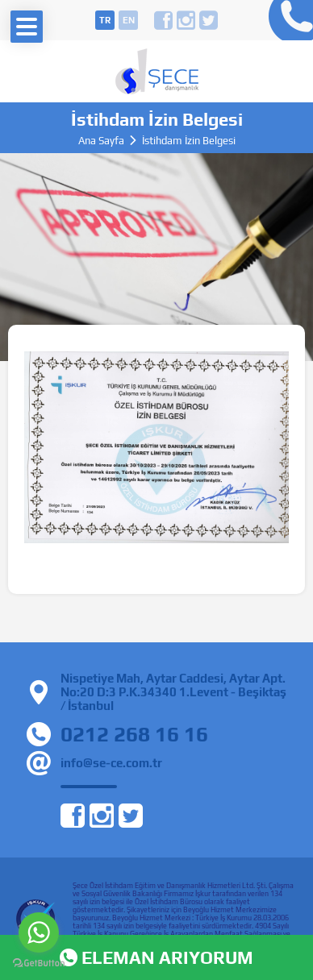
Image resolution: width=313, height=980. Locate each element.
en (129, 20)
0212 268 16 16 (287, 20)
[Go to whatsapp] (39, 932)
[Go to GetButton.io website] (39, 963)
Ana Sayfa (101, 141)
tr (105, 20)
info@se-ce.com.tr (111, 763)
